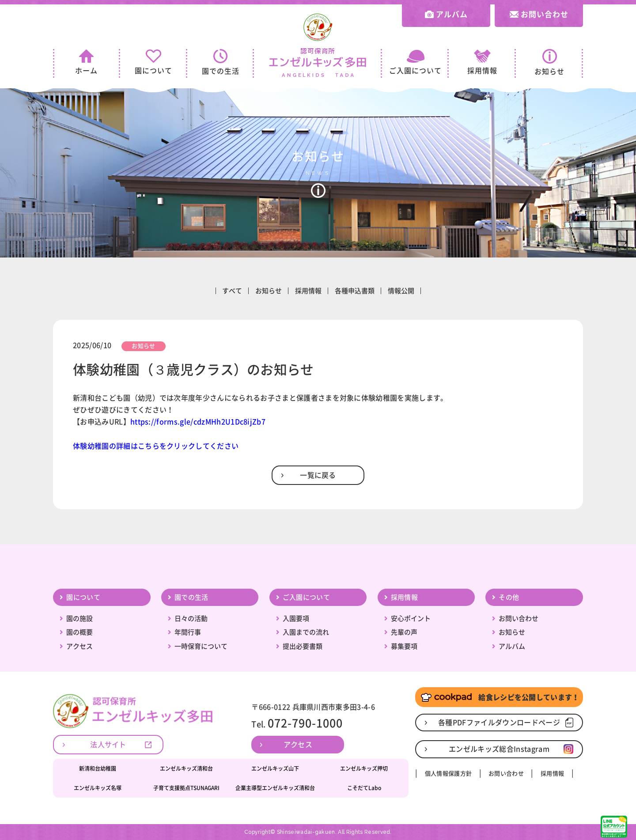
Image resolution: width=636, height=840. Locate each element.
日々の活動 (191, 619)
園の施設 (79, 619)
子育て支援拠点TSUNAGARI (186, 788)
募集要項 (404, 646)
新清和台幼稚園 (98, 768)
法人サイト (108, 745)
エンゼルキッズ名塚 (98, 788)
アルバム (446, 14)
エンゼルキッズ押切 (364, 768)
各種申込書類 (355, 291)
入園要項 (296, 619)
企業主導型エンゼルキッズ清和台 (275, 788)
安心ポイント (411, 619)
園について (153, 62)
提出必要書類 (303, 646)
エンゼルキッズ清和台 (186, 768)
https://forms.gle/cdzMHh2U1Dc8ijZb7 (198, 422)
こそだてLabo (364, 788)
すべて (232, 291)
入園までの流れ (306, 632)
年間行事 (188, 632)
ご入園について (415, 62)
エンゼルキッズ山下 (275, 768)
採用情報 (482, 62)
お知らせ (549, 62)
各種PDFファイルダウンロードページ (499, 723)
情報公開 (401, 291)
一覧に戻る (318, 475)
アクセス (79, 646)
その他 (509, 597)
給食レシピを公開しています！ (499, 697)
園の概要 (79, 632)
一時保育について (201, 646)
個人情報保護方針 (449, 774)
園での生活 (221, 62)
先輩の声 (404, 632)
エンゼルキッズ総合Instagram (499, 749)
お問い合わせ (539, 14)
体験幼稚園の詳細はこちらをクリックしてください (156, 446)
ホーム (86, 62)
